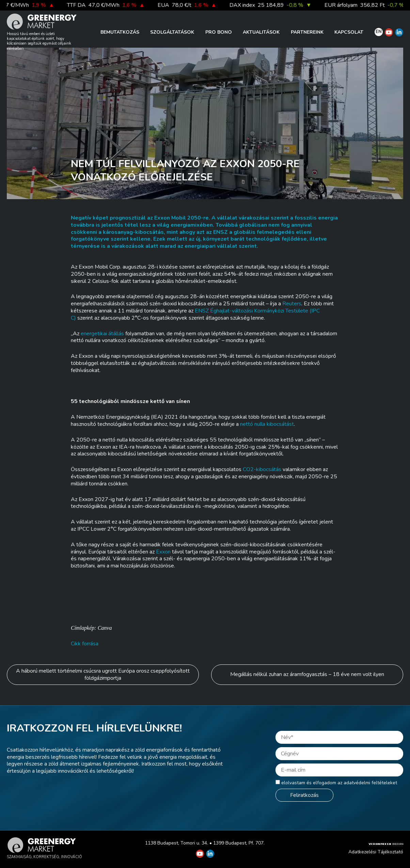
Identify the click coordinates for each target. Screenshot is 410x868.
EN (379, 32)
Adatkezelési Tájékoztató (376, 852)
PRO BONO (219, 32)
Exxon (163, 552)
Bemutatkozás (120, 32)
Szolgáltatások (172, 32)
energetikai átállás (102, 334)
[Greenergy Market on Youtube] (389, 32)
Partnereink (307, 32)
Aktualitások (261, 32)
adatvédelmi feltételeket (370, 783)
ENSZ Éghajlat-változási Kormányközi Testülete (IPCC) (195, 314)
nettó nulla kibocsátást (267, 424)
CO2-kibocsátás (262, 469)
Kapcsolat (349, 32)
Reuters (292, 304)
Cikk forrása (85, 644)
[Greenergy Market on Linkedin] (399, 32)
